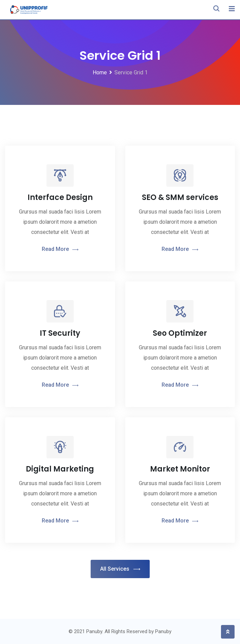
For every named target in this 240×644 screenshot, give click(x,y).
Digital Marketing (60, 469)
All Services (120, 569)
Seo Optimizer (180, 333)
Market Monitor (180, 469)
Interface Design (60, 197)
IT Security (60, 333)
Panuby (163, 631)
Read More (60, 249)
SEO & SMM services (180, 197)
